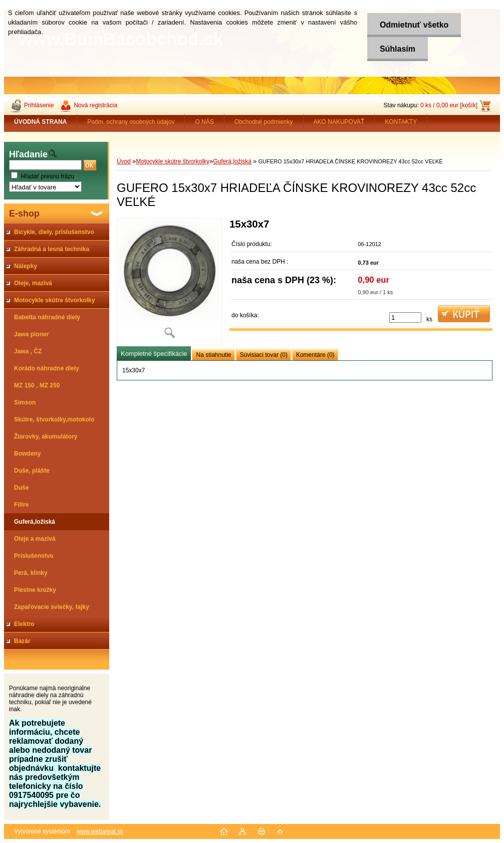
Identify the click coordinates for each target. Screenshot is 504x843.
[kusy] (405, 318)
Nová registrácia (95, 105)
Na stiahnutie (213, 355)
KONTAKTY (401, 122)
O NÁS (204, 122)
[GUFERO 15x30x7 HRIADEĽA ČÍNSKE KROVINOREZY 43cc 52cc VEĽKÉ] (169, 282)
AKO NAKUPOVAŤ (339, 122)
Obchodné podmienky (264, 122)
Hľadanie (28, 154)
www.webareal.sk (100, 831)
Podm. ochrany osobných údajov (131, 122)
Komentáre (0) (315, 355)
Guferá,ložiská (232, 161)
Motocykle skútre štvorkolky (173, 161)
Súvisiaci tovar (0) (264, 355)
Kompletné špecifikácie (154, 354)
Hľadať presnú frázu (47, 176)
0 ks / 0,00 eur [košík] (449, 105)
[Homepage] (41, 122)
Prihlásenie (39, 105)
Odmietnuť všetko (414, 25)
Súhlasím (398, 49)
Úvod (124, 161)
